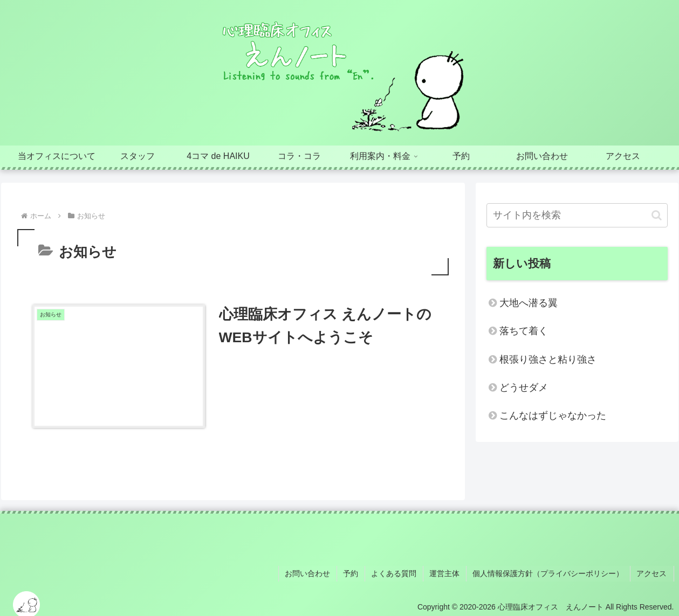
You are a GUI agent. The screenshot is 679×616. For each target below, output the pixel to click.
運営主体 (449, 572)
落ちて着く (524, 331)
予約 (359, 572)
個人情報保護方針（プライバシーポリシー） (551, 572)
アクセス (653, 572)
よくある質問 (400, 572)
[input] (577, 215)
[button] (657, 215)
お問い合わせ (317, 572)
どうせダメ (524, 387)
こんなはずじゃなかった (553, 416)
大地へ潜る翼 (529, 303)
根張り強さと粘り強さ (548, 359)
